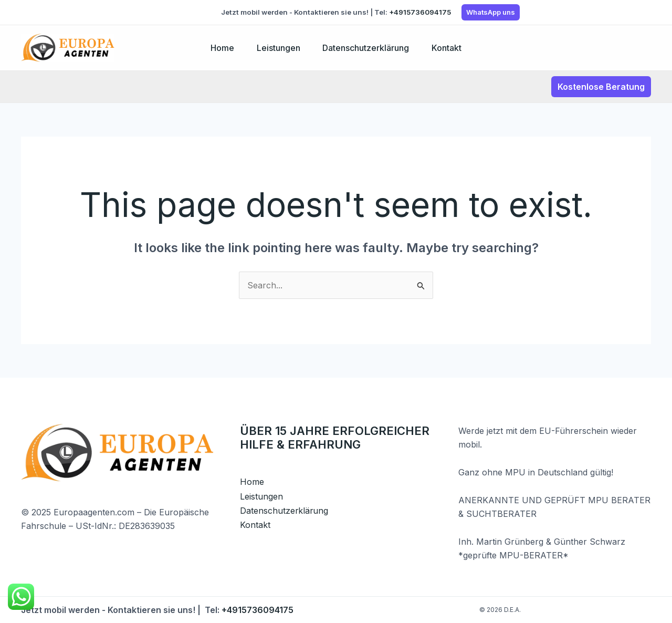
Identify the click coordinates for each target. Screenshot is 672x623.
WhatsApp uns (491, 12)
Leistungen (277, 48)
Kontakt (451, 48)
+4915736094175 (420, 12)
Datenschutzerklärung (367, 48)
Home (218, 48)
